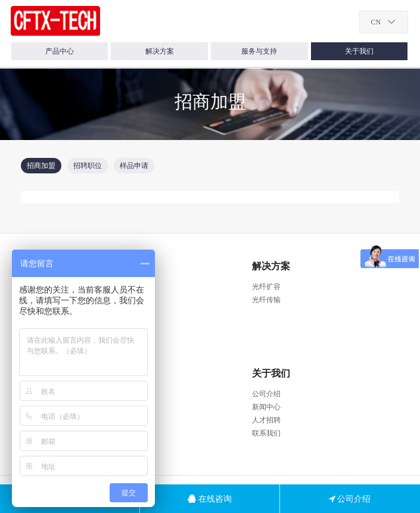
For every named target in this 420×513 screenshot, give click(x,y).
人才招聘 (266, 420)
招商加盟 (41, 166)
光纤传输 (266, 300)
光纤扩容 (266, 287)
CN (376, 22)
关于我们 (359, 51)
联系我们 (266, 433)
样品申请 (134, 166)
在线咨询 (210, 499)
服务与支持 (259, 51)
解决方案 (160, 51)
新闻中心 (266, 407)
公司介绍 (266, 394)
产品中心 (60, 51)
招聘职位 (88, 166)
